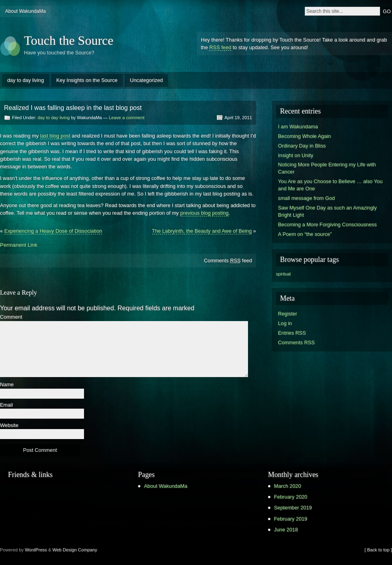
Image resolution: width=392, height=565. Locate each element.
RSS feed (220, 47)
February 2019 (291, 519)
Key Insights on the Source (87, 80)
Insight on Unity (296, 155)
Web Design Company (75, 550)
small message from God (306, 198)
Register (288, 314)
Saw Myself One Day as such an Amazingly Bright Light (327, 211)
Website (9, 426)
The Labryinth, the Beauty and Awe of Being (202, 231)
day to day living (26, 80)
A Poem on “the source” (305, 234)
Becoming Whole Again (304, 136)
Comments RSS (296, 342)
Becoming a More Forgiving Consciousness (327, 225)
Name (7, 385)
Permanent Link (19, 245)
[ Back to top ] (378, 550)
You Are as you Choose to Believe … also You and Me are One (330, 185)
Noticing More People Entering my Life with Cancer (327, 168)
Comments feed (228, 261)
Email (6, 405)
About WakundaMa (26, 11)
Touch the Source (69, 40)
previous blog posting (205, 213)
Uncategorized (147, 80)
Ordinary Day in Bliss (302, 146)
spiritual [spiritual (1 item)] (283, 274)
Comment (11, 317)
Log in (285, 323)
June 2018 (286, 530)
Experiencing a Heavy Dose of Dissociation (53, 231)
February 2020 (291, 497)
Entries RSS (292, 333)
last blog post (55, 136)
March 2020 (288, 486)
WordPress (36, 550)
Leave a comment (127, 118)
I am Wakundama (298, 127)
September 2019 (293, 508)
